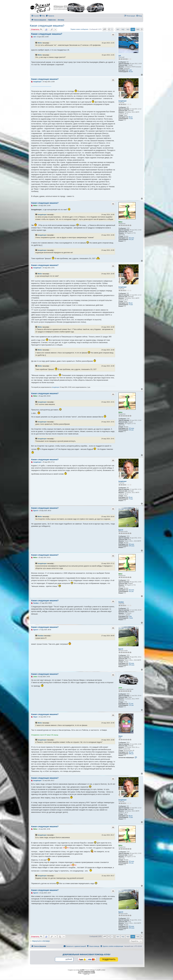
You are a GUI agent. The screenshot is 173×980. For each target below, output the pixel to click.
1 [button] (112, 29)
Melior (40, 43)
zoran (120, 688)
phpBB (82, 970)
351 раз (131, 752)
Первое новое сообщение (79, 29)
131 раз (131, 705)
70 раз (131, 118)
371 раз (131, 704)
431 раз (131, 239)
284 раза (132, 546)
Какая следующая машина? (47, 26)
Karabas (121, 602)
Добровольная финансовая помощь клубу (86, 954)
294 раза (131, 544)
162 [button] (123, 29)
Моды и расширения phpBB (86, 973)
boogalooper (123, 101)
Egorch (121, 530)
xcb (120, 56)
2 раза (131, 618)
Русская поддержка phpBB (86, 971)
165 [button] (138, 29)
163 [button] (128, 29)
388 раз (131, 754)
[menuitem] (42, 16)
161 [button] (118, 29)
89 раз (131, 117)
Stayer (121, 736)
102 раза (131, 238)
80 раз (131, 72)
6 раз (130, 70)
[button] (105, 29)
